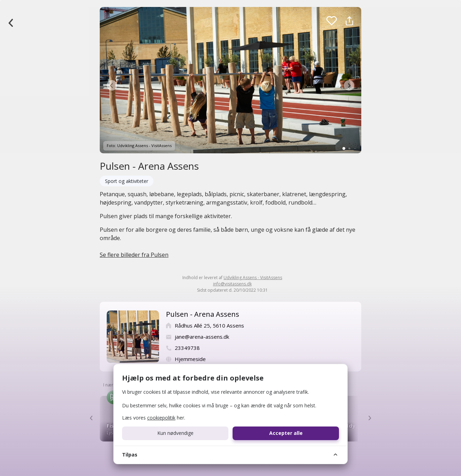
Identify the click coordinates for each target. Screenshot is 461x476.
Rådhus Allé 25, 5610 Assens (209, 325)
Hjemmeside (190, 359)
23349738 (187, 348)
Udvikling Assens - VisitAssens (253, 278)
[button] (112, 85)
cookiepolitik (161, 418)
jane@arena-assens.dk (202, 337)
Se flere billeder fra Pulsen (134, 255)
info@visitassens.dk (232, 284)
